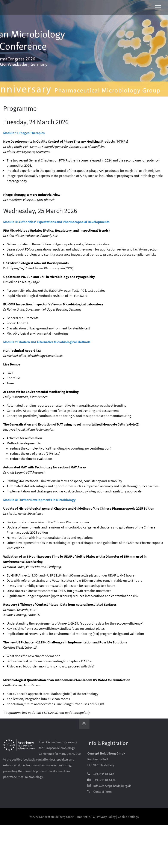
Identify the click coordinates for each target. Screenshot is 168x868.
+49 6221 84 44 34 (104, 780)
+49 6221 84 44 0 (104, 774)
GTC (92, 817)
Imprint (82, 817)
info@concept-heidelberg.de (112, 786)
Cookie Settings (128, 817)
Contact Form (102, 792)
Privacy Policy (106, 817)
